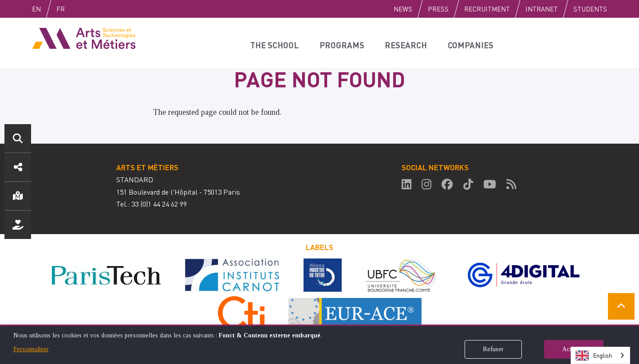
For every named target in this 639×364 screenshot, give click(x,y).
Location (18, 196)
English (46, 9)
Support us (18, 225)
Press (438, 9)
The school (275, 43)
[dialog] (319, 344)
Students (590, 9)
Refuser (493, 349)
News (403, 9)
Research (400, 43)
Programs (339, 43)
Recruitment (487, 9)
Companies (462, 43)
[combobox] (600, 355)
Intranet (542, 9)
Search (18, 138)
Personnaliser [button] (31, 349)
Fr (79, 9)
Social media (18, 167)
